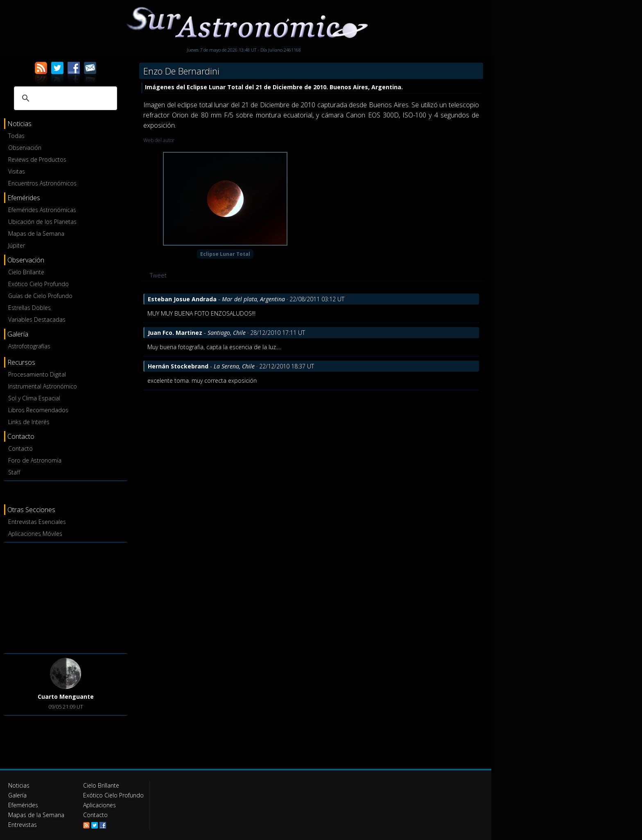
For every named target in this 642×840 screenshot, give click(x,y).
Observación (25, 148)
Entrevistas (23, 825)
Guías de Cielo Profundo (40, 296)
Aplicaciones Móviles (35, 534)
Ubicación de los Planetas (42, 222)
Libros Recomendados (38, 410)
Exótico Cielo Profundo (38, 284)
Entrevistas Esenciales (37, 522)
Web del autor (159, 140)
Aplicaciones (99, 805)
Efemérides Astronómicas (42, 210)
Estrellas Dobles (29, 308)
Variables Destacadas (37, 320)
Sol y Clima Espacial (34, 398)
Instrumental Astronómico (43, 386)
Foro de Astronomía (35, 460)
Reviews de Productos (37, 159)
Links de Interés (29, 422)
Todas (16, 136)
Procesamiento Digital (37, 374)
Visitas (17, 171)
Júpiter (17, 245)
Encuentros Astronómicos (42, 183)
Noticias (19, 785)
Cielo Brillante (26, 272)
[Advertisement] (66, 596)
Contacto (20, 448)
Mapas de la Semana (36, 234)
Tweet (158, 275)
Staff (14, 472)
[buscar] (64, 98)
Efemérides (23, 805)
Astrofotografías (29, 346)
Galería (17, 795)
